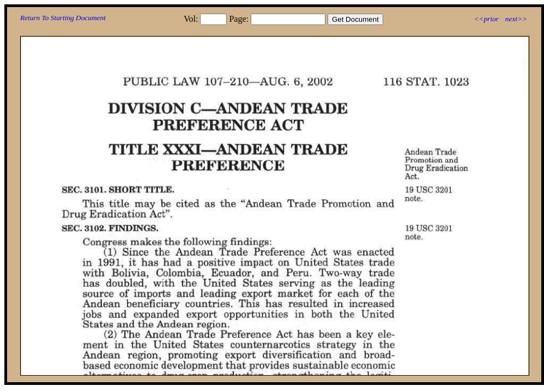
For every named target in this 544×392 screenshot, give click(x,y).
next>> (516, 19)
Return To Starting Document (63, 18)
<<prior (486, 19)
